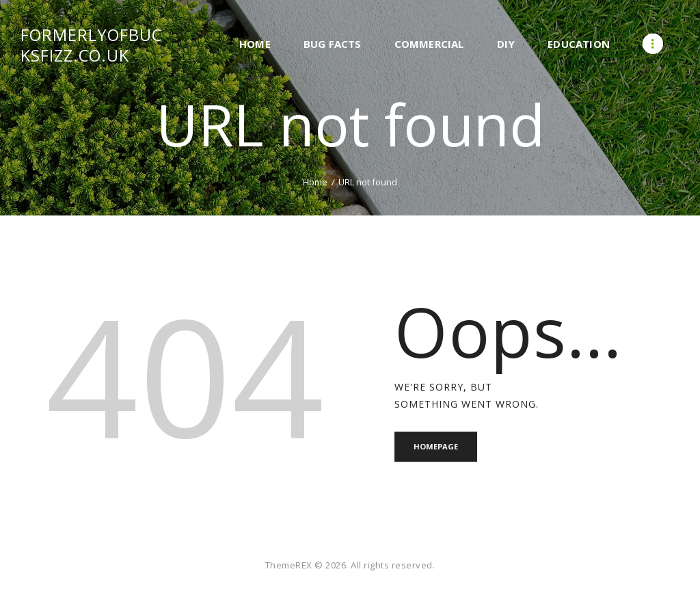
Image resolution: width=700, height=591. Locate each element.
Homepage (436, 446)
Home (315, 182)
